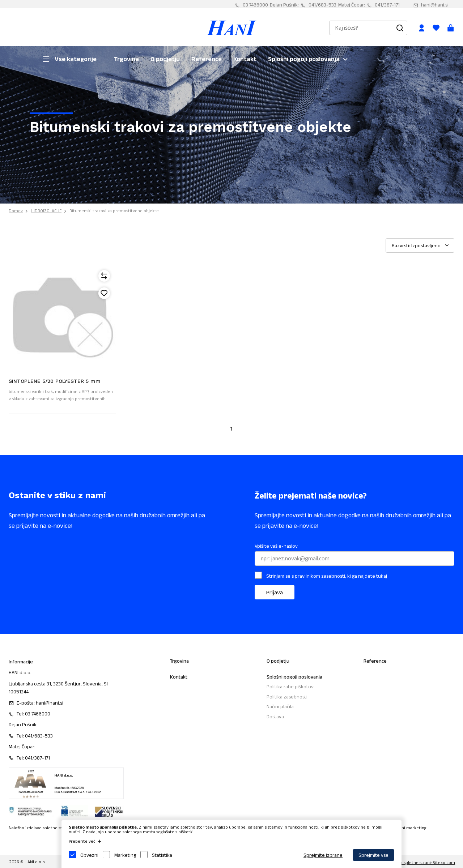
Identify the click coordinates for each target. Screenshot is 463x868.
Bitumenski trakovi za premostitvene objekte (114, 211)
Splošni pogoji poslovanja (304, 59)
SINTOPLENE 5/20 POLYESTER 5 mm (55, 381)
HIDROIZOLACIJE (46, 211)
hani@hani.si (435, 5)
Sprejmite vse (373, 855)
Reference (207, 59)
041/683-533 (322, 5)
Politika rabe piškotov (290, 687)
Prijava (275, 592)
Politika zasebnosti (287, 697)
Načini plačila (280, 706)
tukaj (382, 576)
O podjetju (165, 59)
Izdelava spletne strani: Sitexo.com (421, 862)
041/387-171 (387, 5)
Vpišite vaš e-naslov (276, 546)
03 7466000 (255, 5)
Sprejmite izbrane (323, 855)
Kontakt (245, 59)
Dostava (275, 717)
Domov (16, 211)
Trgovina (126, 59)
